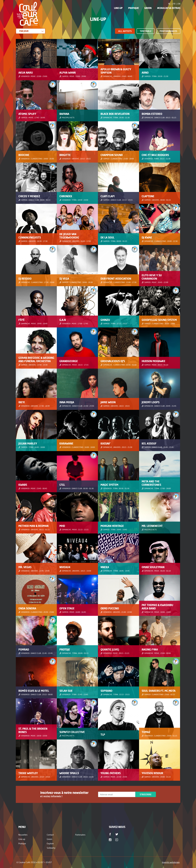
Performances (168, 31)
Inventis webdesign (171, 862)
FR (174, 4)
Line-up (118, 8)
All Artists (125, 31)
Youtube (117, 840)
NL (169, 4)
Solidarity (51, 848)
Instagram (111, 840)
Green (148, 8)
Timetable (146, 31)
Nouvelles (23, 835)
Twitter (117, 834)
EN (179, 4)
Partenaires (80, 835)
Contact (50, 835)
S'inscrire (146, 794)
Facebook (111, 834)
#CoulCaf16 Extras (169, 8)
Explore (50, 843)
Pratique (133, 8)
